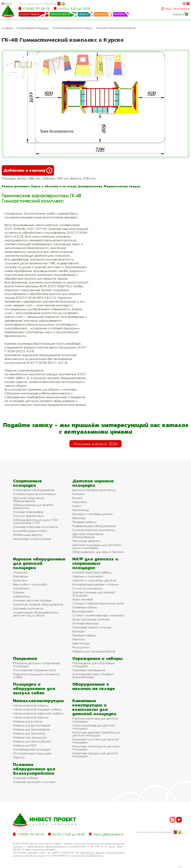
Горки (77, 506)
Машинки (20, 572)
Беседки (79, 631)
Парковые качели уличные (92, 627)
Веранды (79, 518)
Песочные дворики (86, 541)
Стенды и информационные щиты (98, 603)
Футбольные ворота (28, 535)
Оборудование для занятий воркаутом (33, 506)
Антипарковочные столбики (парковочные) (93, 676)
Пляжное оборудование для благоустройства (34, 769)
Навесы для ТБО (25, 745)
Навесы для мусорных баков (94, 651)
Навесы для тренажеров (31, 729)
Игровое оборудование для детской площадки (39, 563)
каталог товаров (29, 14)
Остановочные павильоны (32, 753)
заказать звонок (60, 14)
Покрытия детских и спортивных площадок (37, 665)
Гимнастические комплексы (72, 28)
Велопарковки (83, 611)
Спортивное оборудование (34, 490)
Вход (168, 9)
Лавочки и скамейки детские (94, 580)
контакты (119, 14)
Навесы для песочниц (29, 733)
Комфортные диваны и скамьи (96, 584)
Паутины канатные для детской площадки (95, 720)
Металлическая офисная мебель (38, 713)
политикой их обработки (87, 855)
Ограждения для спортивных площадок (93, 665)
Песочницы (81, 510)
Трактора (20, 580)
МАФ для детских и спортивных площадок (95, 563)
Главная (7, 28)
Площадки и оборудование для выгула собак (34, 688)
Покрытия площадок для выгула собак (36, 676)
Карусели (80, 502)
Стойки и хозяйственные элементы (98, 615)
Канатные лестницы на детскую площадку (96, 748)
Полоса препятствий (28, 516)
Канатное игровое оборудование (38, 604)
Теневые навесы (84, 522)
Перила (19, 757)
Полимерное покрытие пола (34, 670)
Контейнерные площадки (32, 749)
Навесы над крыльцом (30, 737)
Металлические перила (31, 717)
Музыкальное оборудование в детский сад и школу (35, 614)
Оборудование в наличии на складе (94, 686)
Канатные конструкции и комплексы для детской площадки (94, 707)
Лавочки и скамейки (88, 576)
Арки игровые (83, 599)
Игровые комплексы (28, 608)
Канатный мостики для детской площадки (95, 741)
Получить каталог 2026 (95, 444)
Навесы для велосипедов (32, 725)
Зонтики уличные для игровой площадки (94, 594)
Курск (8, 4)
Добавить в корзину (28, 170)
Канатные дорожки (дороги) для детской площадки (96, 734)
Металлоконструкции (38, 701)
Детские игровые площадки (93, 483)
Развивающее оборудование (94, 526)
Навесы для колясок (28, 721)
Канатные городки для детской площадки (95, 755)
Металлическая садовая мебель (37, 709)
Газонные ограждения (89, 670)
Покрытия (25, 658)
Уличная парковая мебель (92, 572)
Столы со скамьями (87, 588)
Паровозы (20, 576)
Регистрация (181, 9)
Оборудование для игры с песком (98, 552)
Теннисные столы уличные (32, 539)
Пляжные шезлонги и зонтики (34, 782)
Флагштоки (81, 647)
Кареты (19, 592)
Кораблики (21, 588)
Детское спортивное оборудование (29, 499)
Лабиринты (21, 596)
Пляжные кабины (85, 607)
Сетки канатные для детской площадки (94, 727)
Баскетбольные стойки (30, 531)
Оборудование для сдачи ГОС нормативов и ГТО (36, 521)
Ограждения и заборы (98, 658)
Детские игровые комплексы (94, 490)
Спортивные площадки (33, 28)
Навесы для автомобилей (32, 741)
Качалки (78, 494)
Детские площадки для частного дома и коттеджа (97, 546)
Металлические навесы (31, 705)
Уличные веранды (85, 623)
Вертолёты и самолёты (30, 584)
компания (101, 14)
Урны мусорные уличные (91, 619)
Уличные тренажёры (28, 512)
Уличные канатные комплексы (36, 527)
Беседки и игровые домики (92, 514)
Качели (78, 498)
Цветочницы (81, 643)
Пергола (79, 639)
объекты (84, 14)
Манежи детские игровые (32, 600)
